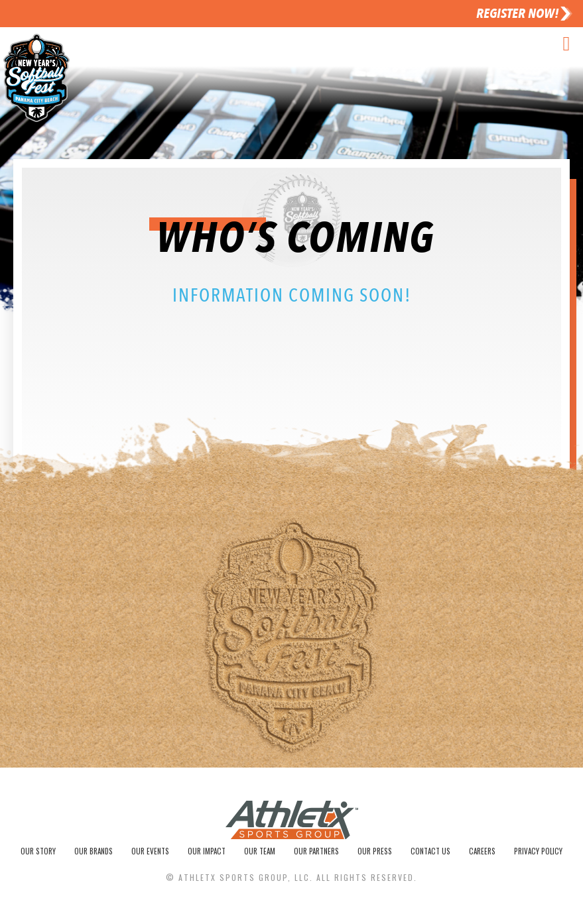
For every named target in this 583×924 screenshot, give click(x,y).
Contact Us (434, 854)
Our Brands (96, 854)
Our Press (380, 854)
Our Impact (210, 854)
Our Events (153, 854)
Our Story (40, 854)
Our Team (264, 854)
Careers (485, 854)
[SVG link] (292, 823)
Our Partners (321, 854)
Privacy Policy (539, 854)
